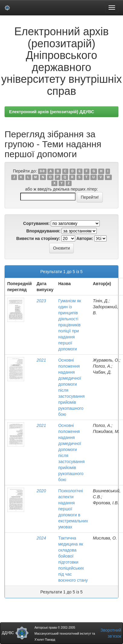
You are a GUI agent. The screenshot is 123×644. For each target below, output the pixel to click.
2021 (41, 360)
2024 (41, 538)
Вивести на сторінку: (38, 238)
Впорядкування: (43, 231)
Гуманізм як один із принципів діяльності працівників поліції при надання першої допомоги (70, 325)
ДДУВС (15, 633)
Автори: (85, 238)
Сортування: (37, 223)
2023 (41, 301)
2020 (41, 491)
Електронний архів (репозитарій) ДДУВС (52, 112)
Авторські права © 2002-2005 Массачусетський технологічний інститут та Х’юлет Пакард (65, 634)
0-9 (42, 171)
